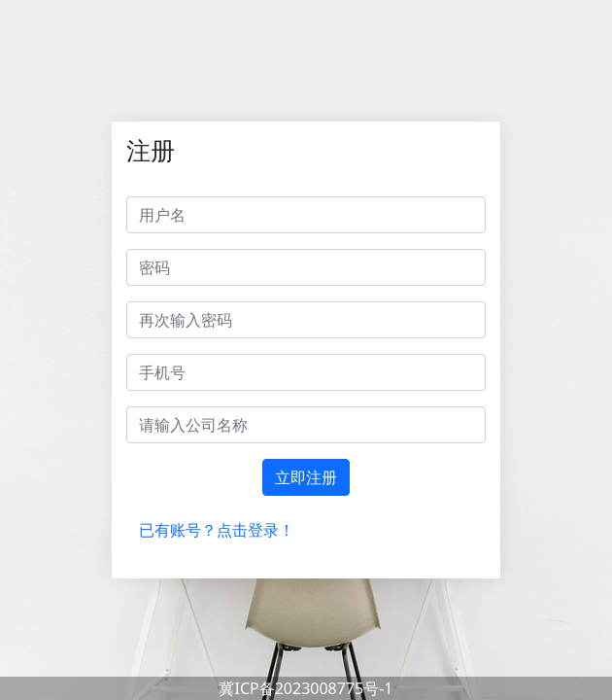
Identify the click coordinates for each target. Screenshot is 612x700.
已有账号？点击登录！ (217, 530)
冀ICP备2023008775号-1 (306, 688)
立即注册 (306, 477)
